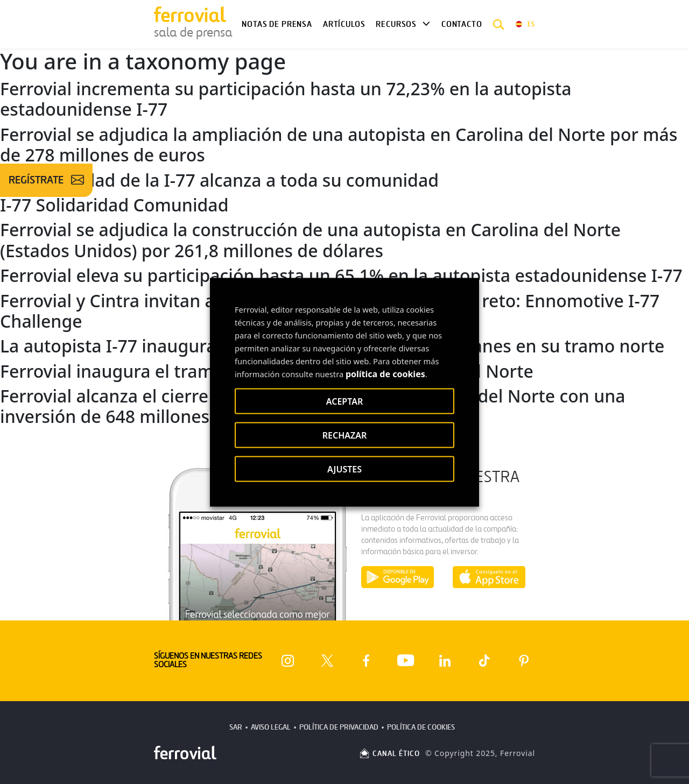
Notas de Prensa (277, 24)
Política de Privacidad (339, 727)
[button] (499, 24)
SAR (236, 727)
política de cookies (385, 373)
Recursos (396, 24)
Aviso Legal (271, 727)
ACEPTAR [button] (344, 401)
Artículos (344, 24)
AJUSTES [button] (344, 469)
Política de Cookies (421, 727)
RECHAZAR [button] (345, 435)
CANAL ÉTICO (389, 754)
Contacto (462, 24)
